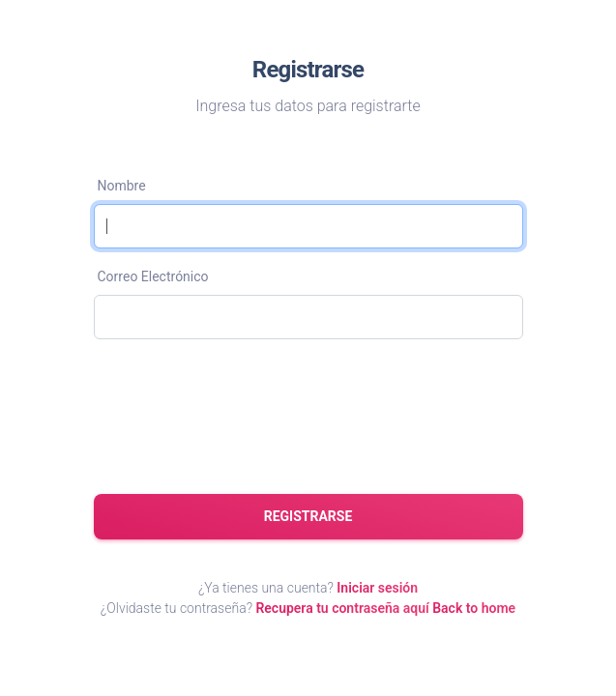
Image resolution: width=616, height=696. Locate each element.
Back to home (474, 608)
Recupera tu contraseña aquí (342, 608)
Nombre (122, 186)
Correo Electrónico (153, 276)
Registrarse (308, 516)
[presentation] (241, 418)
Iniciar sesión (377, 588)
